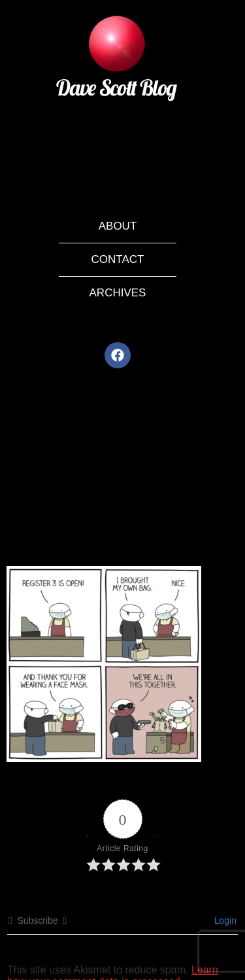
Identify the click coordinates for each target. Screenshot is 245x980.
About (118, 226)
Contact (118, 259)
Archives (118, 293)
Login (224, 920)
